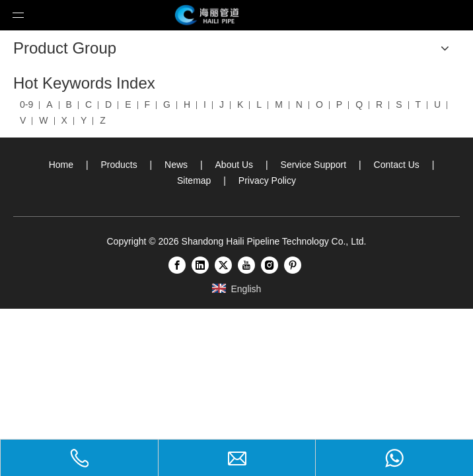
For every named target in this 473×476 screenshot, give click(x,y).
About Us (235, 165)
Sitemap (194, 180)
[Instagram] (270, 265)
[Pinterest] (293, 265)
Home (61, 165)
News (176, 165)
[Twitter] (223, 265)
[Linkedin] (200, 265)
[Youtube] (246, 265)
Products (119, 165)
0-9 (26, 104)
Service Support (314, 165)
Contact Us (397, 165)
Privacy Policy (267, 180)
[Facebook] (177, 265)
